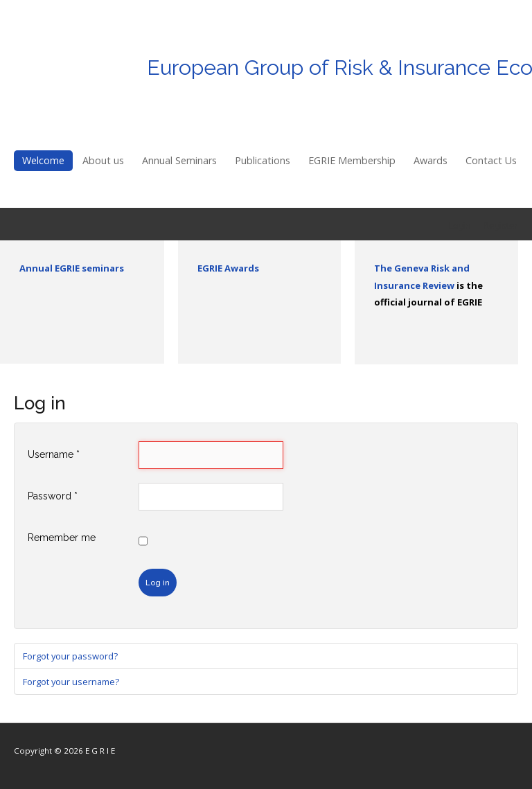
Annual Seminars (179, 160)
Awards (431, 160)
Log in (158, 583)
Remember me (62, 538)
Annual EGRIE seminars (72, 268)
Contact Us (491, 160)
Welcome (43, 160)
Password (53, 496)
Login (460, 225)
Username (54, 454)
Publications (263, 160)
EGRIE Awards (228, 268)
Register (501, 225)
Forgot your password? (70, 656)
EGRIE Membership (352, 160)
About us (103, 160)
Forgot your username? (71, 682)
